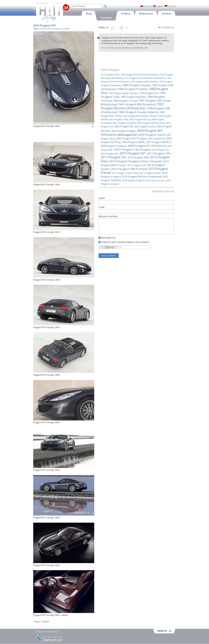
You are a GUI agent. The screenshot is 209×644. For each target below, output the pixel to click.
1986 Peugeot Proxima (132, 89)
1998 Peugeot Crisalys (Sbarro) (138, 112)
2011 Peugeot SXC (114, 157)
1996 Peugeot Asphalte (133, 97)
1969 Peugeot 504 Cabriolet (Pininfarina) (140, 75)
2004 (49, 29)
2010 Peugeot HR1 (110, 154)
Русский (148, 6)
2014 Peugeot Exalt (136, 165)
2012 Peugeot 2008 (138, 157)
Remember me (108, 238)
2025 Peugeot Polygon (133, 180)
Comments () (167, 27)
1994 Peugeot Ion (149, 93)
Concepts (42, 29)
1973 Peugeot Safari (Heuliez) (144, 82)
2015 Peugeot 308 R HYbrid (129, 169)
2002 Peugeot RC (124, 126)
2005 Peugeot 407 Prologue (132, 138)
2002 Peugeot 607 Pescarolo (151, 123)
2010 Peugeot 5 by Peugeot (133, 149)
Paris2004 (65, 29)
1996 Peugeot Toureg (125, 101)
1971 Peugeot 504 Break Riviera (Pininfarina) (145, 78)
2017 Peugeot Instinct (150, 173)
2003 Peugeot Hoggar (124, 131)
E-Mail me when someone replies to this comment (125, 242)
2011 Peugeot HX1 (159, 153)
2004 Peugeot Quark (151, 135)
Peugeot (56, 29)
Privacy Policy (52, 632)
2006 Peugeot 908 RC (134, 142)
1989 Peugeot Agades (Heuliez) (123, 93)
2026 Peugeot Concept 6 (155, 180)
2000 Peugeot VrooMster (124, 123)
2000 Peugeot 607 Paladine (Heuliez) (140, 116)
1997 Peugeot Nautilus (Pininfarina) (132, 106)
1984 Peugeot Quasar (137, 85)
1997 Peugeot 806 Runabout (137, 104)
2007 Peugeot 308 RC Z (159, 142)
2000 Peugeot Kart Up (139, 119)
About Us (41, 632)
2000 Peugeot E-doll (118, 119)
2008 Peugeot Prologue (114, 146)
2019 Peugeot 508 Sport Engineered (142, 177)
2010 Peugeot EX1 (161, 150)
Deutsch (172, 6)
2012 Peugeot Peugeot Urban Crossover (136, 161)
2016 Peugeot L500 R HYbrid (125, 173)
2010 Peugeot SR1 (133, 153)
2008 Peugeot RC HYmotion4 (147, 146)
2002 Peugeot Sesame (145, 126)
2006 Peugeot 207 (157, 139)
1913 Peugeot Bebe (110, 75)
